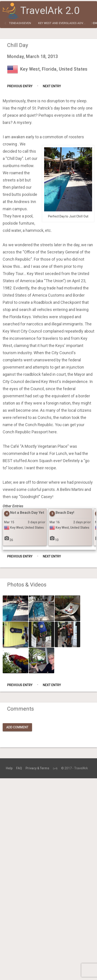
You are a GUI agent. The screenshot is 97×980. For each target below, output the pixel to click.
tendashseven (20, 23)
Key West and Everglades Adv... (62, 23)
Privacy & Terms (37, 768)
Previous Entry (20, 86)
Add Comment (17, 727)
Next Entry (52, 86)
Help (9, 768)
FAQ (19, 768)
